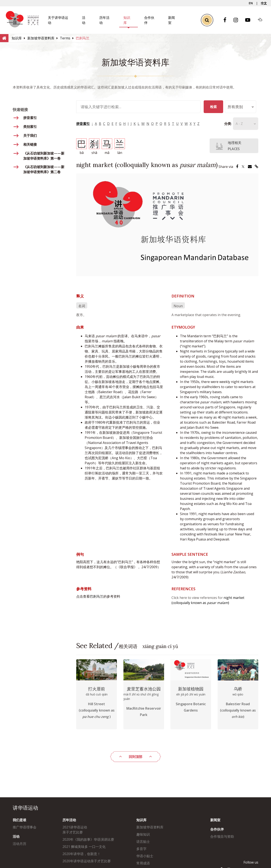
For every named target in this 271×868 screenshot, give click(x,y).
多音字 (141, 849)
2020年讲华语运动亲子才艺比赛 (87, 861)
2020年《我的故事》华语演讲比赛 (88, 839)
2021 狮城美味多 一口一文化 (84, 847)
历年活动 (69, 820)
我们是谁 (19, 820)
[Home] (4, 38)
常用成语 (143, 863)
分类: (222, 124)
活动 (16, 836)
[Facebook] (227, 20)
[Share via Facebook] (237, 167)
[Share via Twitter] (243, 167)
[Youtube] (250, 20)
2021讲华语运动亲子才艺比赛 (75, 830)
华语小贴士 (145, 856)
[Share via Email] (250, 167)
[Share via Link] (256, 167)
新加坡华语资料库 (150, 827)
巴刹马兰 (97, 596)
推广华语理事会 (25, 827)
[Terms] (65, 38)
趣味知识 (143, 834)
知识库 (141, 820)
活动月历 (19, 844)
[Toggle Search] (207, 20)
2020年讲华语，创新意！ (82, 854)
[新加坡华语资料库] (41, 38)
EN (251, 3)
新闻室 (215, 820)
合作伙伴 (217, 829)
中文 (264, 3)
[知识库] (17, 38)
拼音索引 (83, 124)
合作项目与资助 (222, 836)
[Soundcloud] (262, 20)
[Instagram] (238, 20)
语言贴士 (143, 842)
